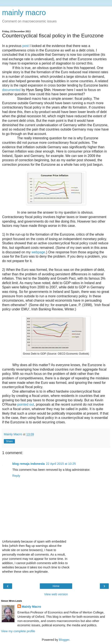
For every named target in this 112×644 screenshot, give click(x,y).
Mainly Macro (31, 607)
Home (56, 586)
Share (9, 441)
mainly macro (24, 13)
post (26, 46)
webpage (38, 252)
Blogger (64, 640)
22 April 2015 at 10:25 (61, 464)
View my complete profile (18, 631)
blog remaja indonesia (29, 464)
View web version (56, 594)
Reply (16, 476)
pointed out (26, 404)
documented (11, 90)
